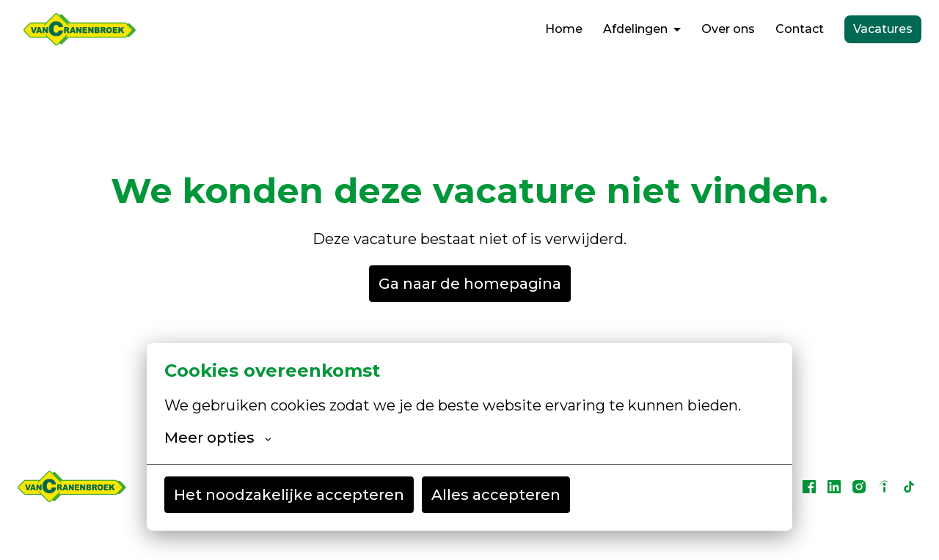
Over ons (728, 29)
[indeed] (884, 487)
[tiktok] (909, 487)
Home (564, 29)
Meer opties (218, 438)
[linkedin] (834, 487)
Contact (800, 29)
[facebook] (809, 487)
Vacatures (883, 29)
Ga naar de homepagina (470, 284)
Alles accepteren (496, 495)
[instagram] (859, 487)
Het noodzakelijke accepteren (289, 495)
